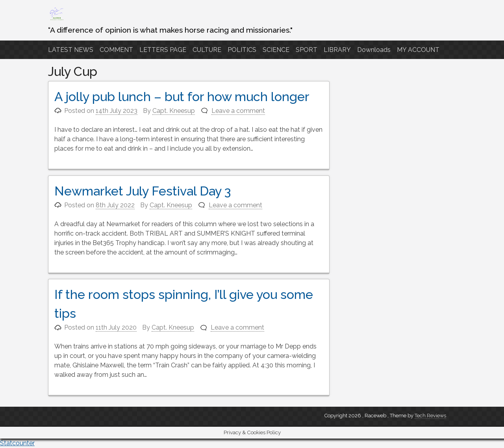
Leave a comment (238, 111)
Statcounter (17, 443)
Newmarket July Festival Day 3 (143, 191)
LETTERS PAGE (163, 50)
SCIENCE (276, 50)
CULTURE (207, 50)
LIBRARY (337, 50)
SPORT (307, 50)
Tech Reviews (430, 416)
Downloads (374, 50)
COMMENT (116, 50)
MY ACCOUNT (418, 50)
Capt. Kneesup (174, 111)
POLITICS (242, 50)
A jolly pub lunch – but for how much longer (182, 97)
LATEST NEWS (71, 50)
